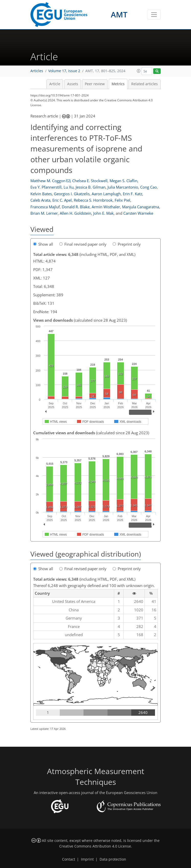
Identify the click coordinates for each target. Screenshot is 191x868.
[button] (139, 71)
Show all (43, 244)
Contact (69, 859)
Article (55, 84)
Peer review (95, 84)
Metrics (118, 84)
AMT (119, 14)
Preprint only (127, 244)
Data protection (113, 859)
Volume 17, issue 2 (64, 71)
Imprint (87, 859)
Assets (73, 84)
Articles (37, 71)
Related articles (145, 84)
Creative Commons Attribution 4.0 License (95, 846)
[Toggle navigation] (154, 15)
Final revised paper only (83, 244)
